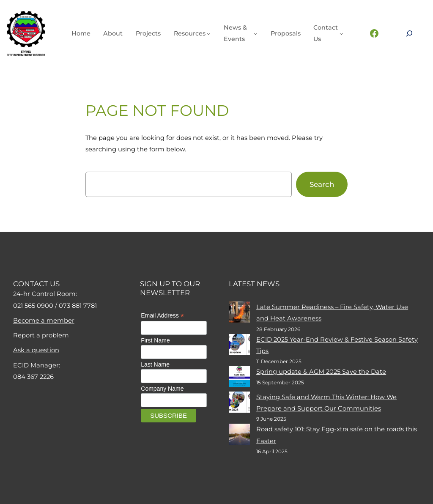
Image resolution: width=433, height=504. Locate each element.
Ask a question (36, 350)
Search (322, 184)
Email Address (162, 316)
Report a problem (41, 335)
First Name (155, 340)
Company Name (162, 389)
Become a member (44, 320)
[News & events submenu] (256, 34)
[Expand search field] (409, 34)
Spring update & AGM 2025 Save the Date (321, 372)
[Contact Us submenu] (341, 34)
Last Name (155, 364)
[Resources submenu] (209, 34)
